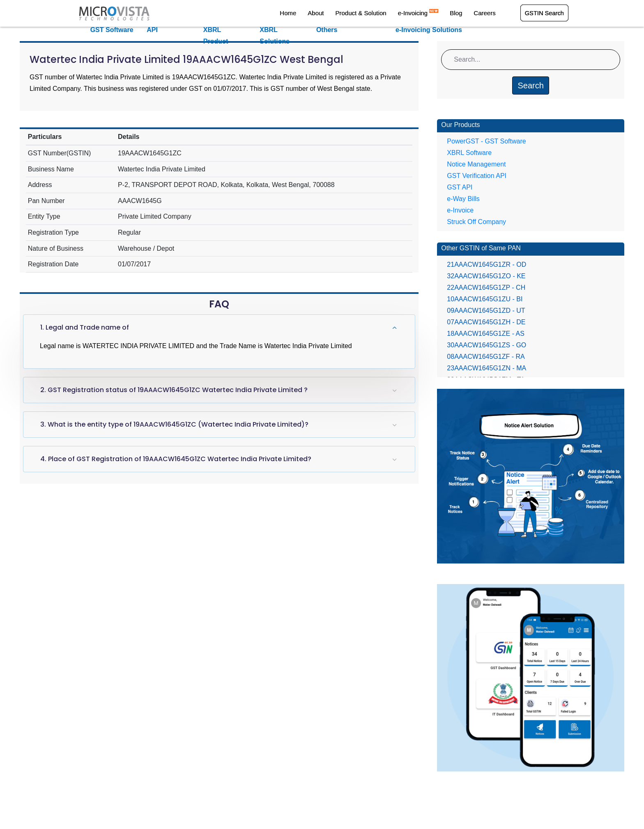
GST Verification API (477, 176)
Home (305, 14)
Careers (485, 14)
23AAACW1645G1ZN (486, 368)
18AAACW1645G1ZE (486, 334)
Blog (460, 14)
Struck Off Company (476, 222)
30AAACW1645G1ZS (486, 345)
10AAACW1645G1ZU (485, 299)
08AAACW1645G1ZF (486, 357)
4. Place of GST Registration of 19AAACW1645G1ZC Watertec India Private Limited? (176, 459)
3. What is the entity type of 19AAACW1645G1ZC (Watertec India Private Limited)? (174, 424)
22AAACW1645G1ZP (486, 287)
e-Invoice (460, 210)
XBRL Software (469, 153)
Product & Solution (371, 14)
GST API (460, 187)
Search (530, 85)
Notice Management (476, 164)
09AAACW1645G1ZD (486, 311)
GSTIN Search (544, 14)
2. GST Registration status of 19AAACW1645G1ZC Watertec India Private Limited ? (174, 390)
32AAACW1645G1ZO (486, 276)
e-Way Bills (463, 199)
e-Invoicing (425, 14)
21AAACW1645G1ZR (486, 264)
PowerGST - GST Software (486, 141)
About (330, 14)
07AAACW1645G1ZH (486, 322)
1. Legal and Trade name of (85, 327)
